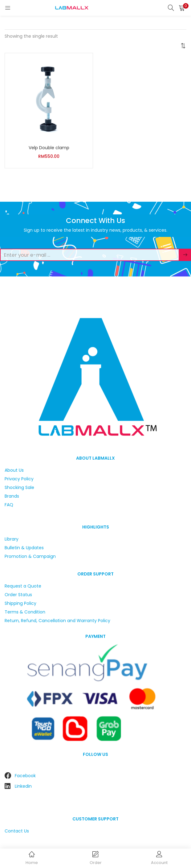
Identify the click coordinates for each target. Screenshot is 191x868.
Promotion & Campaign (30, 556)
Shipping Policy (20, 603)
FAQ (9, 505)
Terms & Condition (25, 612)
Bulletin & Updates (24, 548)
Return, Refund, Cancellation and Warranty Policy (57, 621)
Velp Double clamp (49, 148)
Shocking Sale (19, 487)
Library (12, 539)
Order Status (18, 595)
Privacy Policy (19, 479)
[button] (182, 8)
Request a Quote (23, 586)
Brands (12, 496)
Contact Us (17, 831)
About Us (14, 470)
